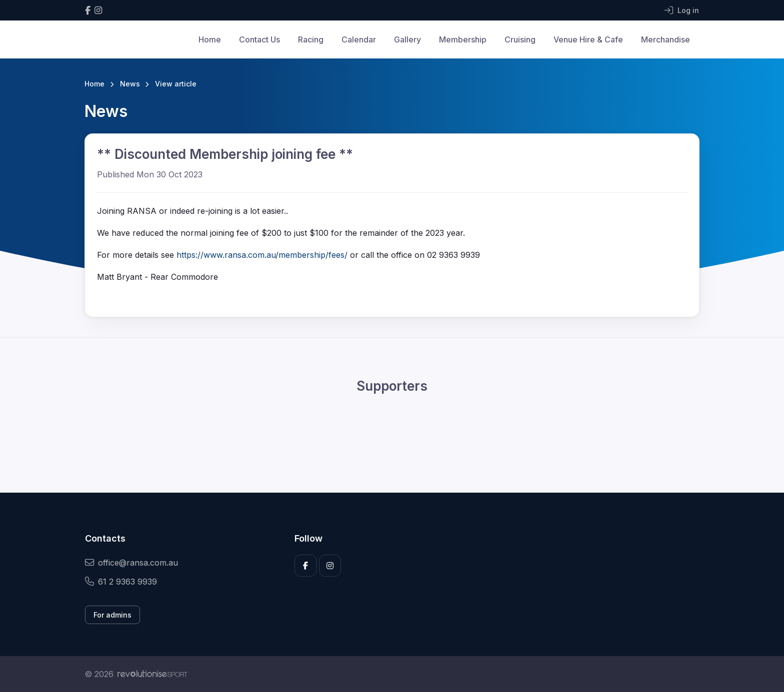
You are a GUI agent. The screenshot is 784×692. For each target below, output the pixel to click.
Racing (311, 39)
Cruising (520, 39)
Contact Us (259, 39)
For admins (112, 615)
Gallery (407, 39)
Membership (463, 39)
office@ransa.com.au (131, 563)
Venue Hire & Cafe (588, 39)
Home (210, 39)
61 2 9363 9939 (121, 582)
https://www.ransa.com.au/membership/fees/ (262, 255)
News (130, 84)
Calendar (359, 39)
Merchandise (665, 39)
